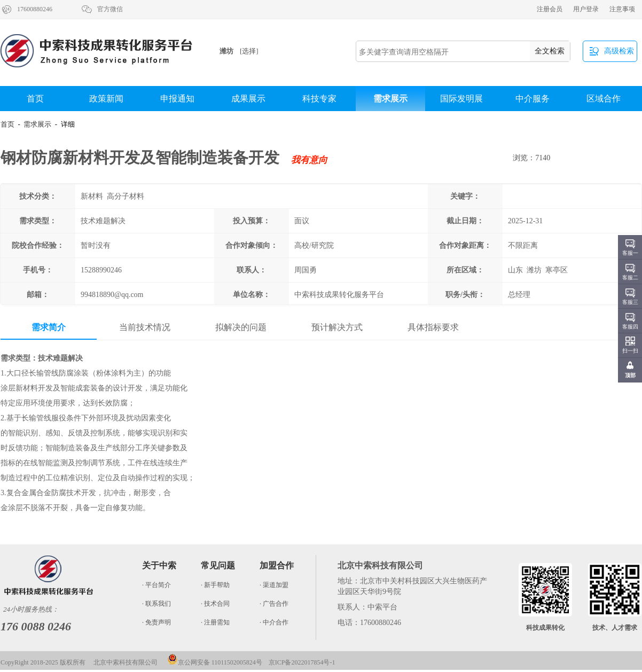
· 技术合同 (215, 604)
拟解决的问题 (241, 327)
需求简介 (49, 327)
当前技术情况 (145, 327)
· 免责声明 (156, 622)
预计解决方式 (337, 327)
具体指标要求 (433, 327)
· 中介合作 (274, 622)
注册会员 (550, 9)
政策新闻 (106, 99)
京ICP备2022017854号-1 (302, 662)
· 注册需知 (215, 622)
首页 (35, 99)
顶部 (630, 375)
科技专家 (319, 99)
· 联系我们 (156, 604)
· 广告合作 (274, 604)
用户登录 (586, 9)
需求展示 (390, 99)
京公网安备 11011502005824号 (215, 662)
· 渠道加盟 (274, 585)
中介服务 (533, 99)
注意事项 (622, 9)
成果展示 (248, 99)
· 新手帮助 (215, 585)
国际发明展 (461, 99)
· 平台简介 (156, 585)
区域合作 (604, 99)
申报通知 (177, 99)
